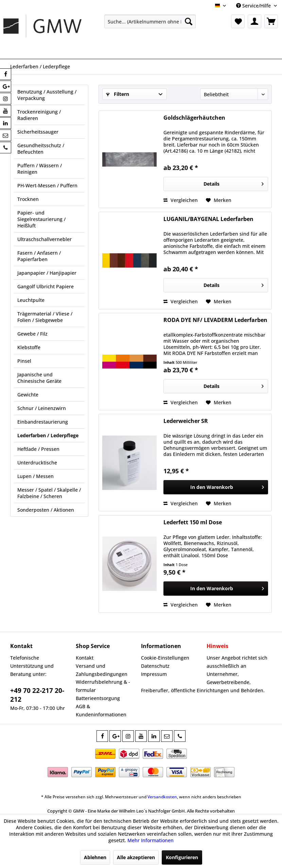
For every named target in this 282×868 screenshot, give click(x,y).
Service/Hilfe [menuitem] (254, 6)
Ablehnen (95, 857)
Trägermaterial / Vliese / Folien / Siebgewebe (45, 317)
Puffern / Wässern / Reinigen (40, 169)
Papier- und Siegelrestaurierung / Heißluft (41, 219)
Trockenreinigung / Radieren (39, 115)
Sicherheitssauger (38, 132)
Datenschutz (155, 666)
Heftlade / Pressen (38, 449)
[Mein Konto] (254, 21)
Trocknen (28, 199)
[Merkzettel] (238, 21)
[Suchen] (189, 21)
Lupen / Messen (36, 476)
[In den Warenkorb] (216, 487)
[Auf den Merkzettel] (219, 200)
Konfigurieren (182, 857)
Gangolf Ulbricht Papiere (46, 286)
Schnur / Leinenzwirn (42, 408)
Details (234, 183)
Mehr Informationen (151, 840)
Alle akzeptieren (136, 857)
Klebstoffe (29, 347)
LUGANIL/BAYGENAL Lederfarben (208, 219)
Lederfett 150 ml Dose (193, 522)
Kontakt (85, 658)
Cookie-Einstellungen (165, 658)
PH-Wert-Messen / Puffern (47, 185)
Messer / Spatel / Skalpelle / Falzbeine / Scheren (49, 493)
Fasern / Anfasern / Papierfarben (39, 256)
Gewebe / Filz (32, 334)
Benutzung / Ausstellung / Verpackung (47, 95)
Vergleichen (181, 200)
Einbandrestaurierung (43, 422)
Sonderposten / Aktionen (46, 510)
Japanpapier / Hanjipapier (47, 273)
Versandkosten (162, 797)
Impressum (154, 674)
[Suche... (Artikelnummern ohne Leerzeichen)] (150, 21)
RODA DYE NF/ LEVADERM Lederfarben (215, 320)
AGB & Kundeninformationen (101, 710)
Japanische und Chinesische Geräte (39, 378)
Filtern (118, 94)
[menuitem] (150, 21)
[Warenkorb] (271, 21)
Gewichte (28, 395)
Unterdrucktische (37, 463)
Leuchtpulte (31, 300)
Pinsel (24, 361)
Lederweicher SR (186, 421)
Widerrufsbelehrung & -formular (103, 686)
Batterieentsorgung (98, 698)
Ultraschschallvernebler (45, 239)
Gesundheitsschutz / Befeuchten (41, 149)
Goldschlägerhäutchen (194, 118)
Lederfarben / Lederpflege (48, 435)
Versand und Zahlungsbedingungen (102, 670)
